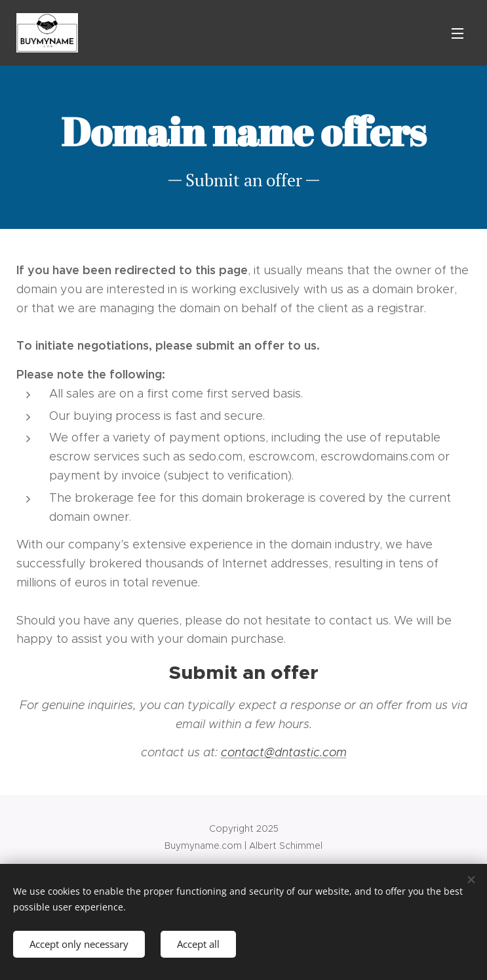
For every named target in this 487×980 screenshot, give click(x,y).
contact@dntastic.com (284, 752)
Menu (458, 33)
